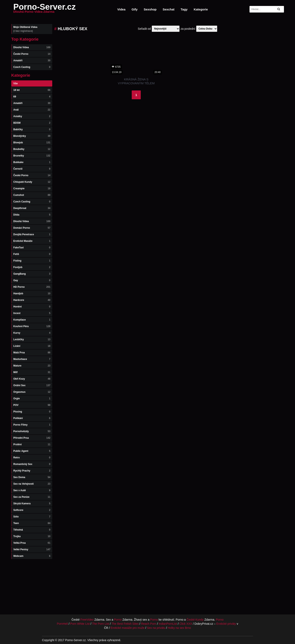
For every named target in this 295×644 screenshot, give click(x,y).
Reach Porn (149, 624)
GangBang (32, 274)
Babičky (32, 129)
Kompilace (32, 320)
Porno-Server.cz (45, 9)
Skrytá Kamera (32, 504)
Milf (32, 372)
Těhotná (32, 530)
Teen (32, 523)
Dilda (32, 215)
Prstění (32, 444)
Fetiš (32, 254)
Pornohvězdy (32, 431)
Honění (32, 307)
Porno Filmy (32, 425)
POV (32, 405)
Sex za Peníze (32, 497)
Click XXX (186, 624)
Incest (32, 313)
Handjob (32, 293)
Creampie (32, 188)
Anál (32, 110)
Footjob (32, 267)
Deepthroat (32, 208)
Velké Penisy (32, 549)
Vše (15, 83)
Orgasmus (32, 392)
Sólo (32, 517)
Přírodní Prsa (32, 438)
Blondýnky (32, 136)
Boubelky (32, 149)
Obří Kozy (32, 379)
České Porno (32, 54)
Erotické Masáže (32, 241)
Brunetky (32, 156)
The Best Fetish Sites (125, 624)
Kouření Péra (32, 326)
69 (32, 97)
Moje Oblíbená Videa (32, 29)
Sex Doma (32, 477)
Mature (32, 366)
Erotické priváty (226, 624)
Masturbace (32, 359)
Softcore (32, 510)
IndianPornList (168, 624)
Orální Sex (32, 385)
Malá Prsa (32, 353)
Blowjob (32, 143)
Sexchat (169, 9)
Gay (32, 280)
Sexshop (150, 9)
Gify (134, 9)
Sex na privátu (156, 628)
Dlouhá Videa (32, 47)
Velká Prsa (32, 543)
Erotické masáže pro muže (128, 628)
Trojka (32, 536)
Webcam (32, 556)
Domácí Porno (32, 228)
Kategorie (201, 9)
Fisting (32, 261)
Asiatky (32, 116)
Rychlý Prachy (32, 471)
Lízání (32, 346)
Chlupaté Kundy (32, 182)
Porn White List (80, 624)
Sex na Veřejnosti (32, 484)
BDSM (32, 123)
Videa (121, 9)
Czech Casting (32, 67)
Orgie (32, 399)
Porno (118, 620)
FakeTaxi (32, 248)
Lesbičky (32, 339)
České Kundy (195, 620)
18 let (32, 90)
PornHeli (62, 624)
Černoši (32, 169)
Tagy (184, 9)
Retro (32, 458)
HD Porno (32, 287)
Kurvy (32, 333)
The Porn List (100, 624)
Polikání (32, 418)
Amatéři (32, 61)
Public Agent (32, 451)
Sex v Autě (32, 490)
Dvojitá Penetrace (32, 234)
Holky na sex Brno (179, 628)
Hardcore (32, 300)
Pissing (32, 412)
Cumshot (32, 195)
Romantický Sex (32, 464)
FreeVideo (87, 620)
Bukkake (32, 162)
